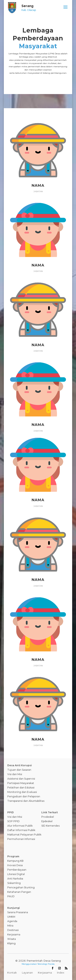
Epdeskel (47, 821)
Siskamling (14, 883)
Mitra (10, 926)
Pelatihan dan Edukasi (21, 788)
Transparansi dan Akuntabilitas (26, 801)
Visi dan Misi (15, 774)
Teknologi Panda (46, 964)
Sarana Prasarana (18, 912)
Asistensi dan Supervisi (21, 779)
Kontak (12, 973)
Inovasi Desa (15, 865)
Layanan (27, 973)
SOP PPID (13, 821)
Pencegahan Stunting (21, 887)
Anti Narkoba (15, 879)
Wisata (12, 939)
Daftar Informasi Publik (21, 830)
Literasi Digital (16, 874)
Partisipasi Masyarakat (21, 783)
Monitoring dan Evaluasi (22, 792)
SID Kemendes (50, 826)
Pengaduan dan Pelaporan (24, 796)
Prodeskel (48, 817)
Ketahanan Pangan (19, 892)
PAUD (11, 896)
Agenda (12, 921)
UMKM (11, 917)
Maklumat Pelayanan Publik (24, 835)
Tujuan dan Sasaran (19, 770)
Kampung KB (15, 861)
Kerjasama (14, 934)
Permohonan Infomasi (21, 839)
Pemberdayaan (17, 870)
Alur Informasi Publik (20, 826)
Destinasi (13, 930)
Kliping (11, 943)
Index (61, 973)
